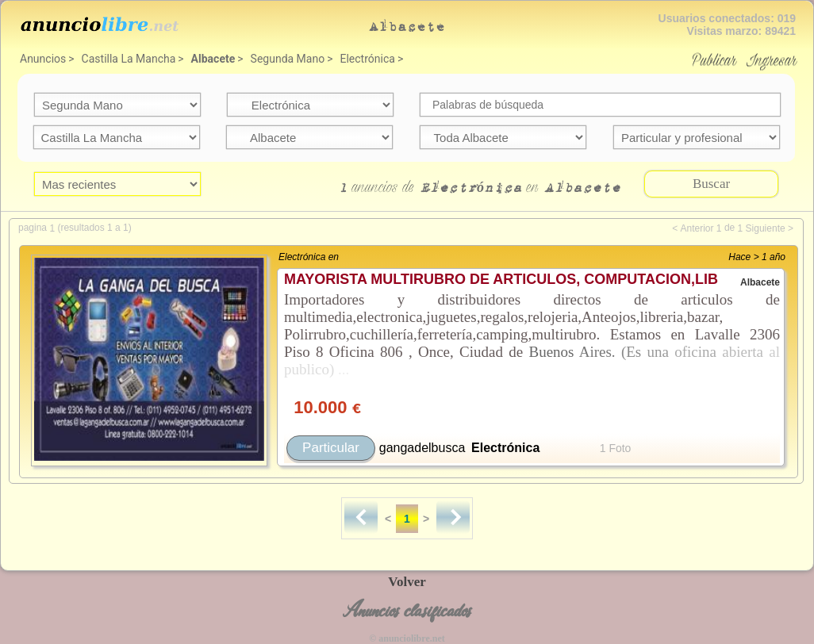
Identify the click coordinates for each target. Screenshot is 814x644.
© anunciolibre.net (407, 638)
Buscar (711, 184)
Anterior (697, 228)
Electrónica (368, 59)
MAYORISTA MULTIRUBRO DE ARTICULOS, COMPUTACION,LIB (501, 279)
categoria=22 (310, 105)
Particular (331, 448)
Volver (407, 582)
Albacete (213, 59)
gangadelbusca (422, 448)
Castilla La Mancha (129, 59)
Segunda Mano (288, 59)
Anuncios (43, 59)
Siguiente (766, 228)
